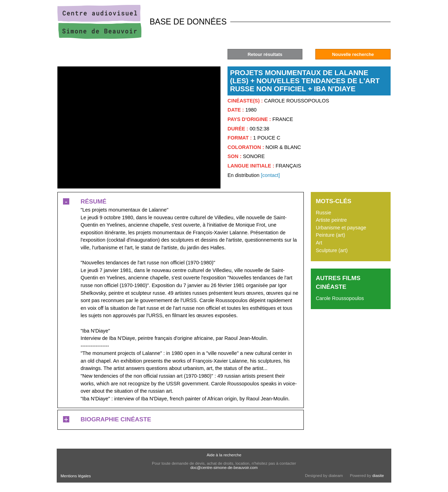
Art (319, 243)
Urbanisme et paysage (341, 228)
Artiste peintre (331, 220)
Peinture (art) (330, 235)
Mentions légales (76, 476)
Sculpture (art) (332, 250)
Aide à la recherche (224, 455)
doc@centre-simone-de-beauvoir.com (224, 468)
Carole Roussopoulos (340, 298)
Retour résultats (265, 54)
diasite (378, 476)
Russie (323, 213)
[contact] (270, 175)
